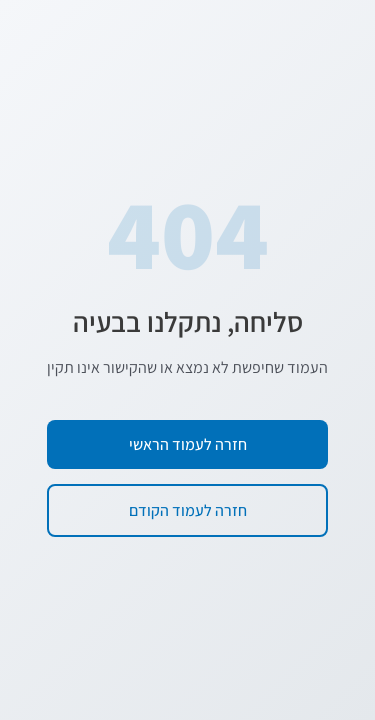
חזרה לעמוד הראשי (188, 444)
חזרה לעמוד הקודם (188, 510)
